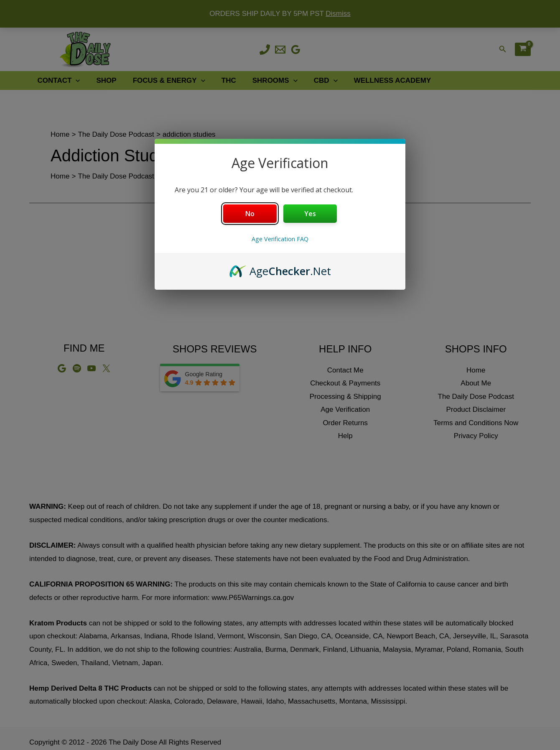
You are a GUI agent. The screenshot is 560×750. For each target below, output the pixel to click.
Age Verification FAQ (280, 239)
